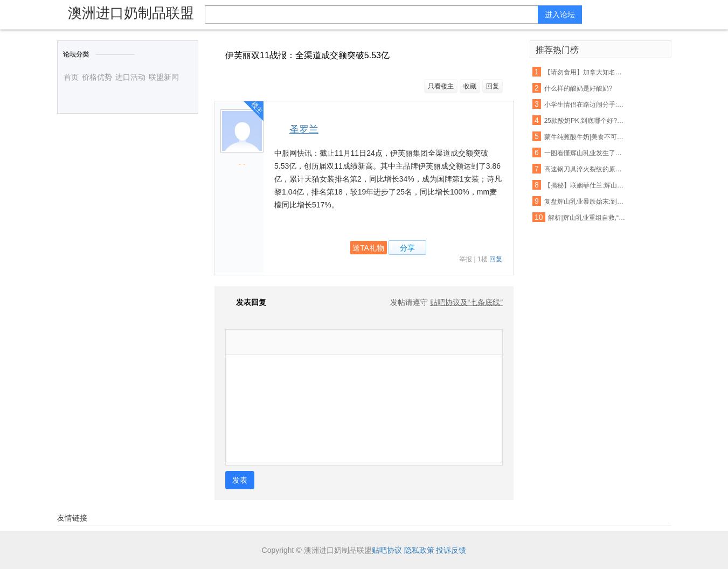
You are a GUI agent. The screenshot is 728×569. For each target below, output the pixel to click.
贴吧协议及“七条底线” (466, 302)
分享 (407, 248)
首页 (71, 77)
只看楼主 (441, 86)
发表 (240, 480)
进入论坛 (560, 15)
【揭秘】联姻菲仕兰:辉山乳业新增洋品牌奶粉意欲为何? (585, 185)
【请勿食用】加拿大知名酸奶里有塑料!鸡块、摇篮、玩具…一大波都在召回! (585, 72)
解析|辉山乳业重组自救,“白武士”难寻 (589, 218)
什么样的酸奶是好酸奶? (578, 88)
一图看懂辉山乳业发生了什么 (585, 153)
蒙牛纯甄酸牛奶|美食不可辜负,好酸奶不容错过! (585, 137)
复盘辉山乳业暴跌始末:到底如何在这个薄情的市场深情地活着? (585, 202)
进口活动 (130, 77)
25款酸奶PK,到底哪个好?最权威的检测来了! (585, 121)
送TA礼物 (368, 248)
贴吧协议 (387, 550)
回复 (493, 86)
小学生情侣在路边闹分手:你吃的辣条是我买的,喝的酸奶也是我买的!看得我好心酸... (585, 105)
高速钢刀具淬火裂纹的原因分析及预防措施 (585, 169)
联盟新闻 (164, 77)
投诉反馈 (451, 550)
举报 (466, 259)
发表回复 (246, 302)
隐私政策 (419, 550)
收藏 (470, 86)
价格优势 (97, 77)
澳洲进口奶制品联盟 (131, 13)
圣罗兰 (304, 129)
